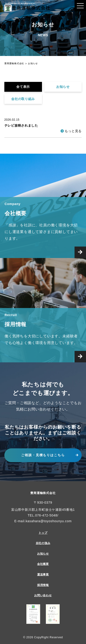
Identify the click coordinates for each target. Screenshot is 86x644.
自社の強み (43, 543)
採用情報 (43, 585)
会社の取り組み (23, 99)
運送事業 (43, 575)
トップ (43, 533)
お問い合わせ (43, 595)
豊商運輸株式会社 (43, 493)
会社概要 (43, 564)
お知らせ (63, 87)
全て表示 (23, 87)
